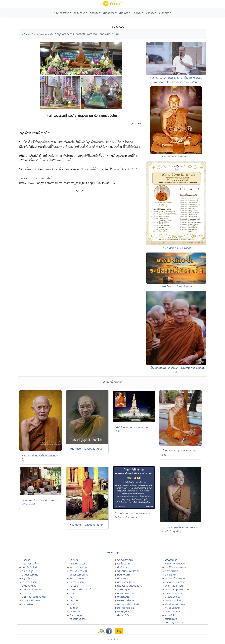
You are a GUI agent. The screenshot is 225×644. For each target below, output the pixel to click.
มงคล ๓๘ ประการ (174, 582)
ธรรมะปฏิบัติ (124, 589)
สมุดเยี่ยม (27, 578)
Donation (27, 593)
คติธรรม (94, 13)
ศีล (71, 597)
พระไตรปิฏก (123, 564)
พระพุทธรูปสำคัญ (174, 600)
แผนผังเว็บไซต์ (29, 567)
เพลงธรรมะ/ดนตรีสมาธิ (130, 586)
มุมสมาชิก (164, 13)
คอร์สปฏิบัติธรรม (78, 619)
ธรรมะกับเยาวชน (78, 571)
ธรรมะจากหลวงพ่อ (44, 34)
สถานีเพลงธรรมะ (126, 582)
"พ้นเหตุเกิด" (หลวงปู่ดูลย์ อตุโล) (86, 525)
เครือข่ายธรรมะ (30, 582)
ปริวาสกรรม (76, 611)
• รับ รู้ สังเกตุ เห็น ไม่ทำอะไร (176, 248)
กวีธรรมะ (74, 586)
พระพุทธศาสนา (61, 13)
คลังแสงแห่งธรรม (126, 593)
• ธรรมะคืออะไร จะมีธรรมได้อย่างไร (176, 286)
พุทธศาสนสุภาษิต (174, 586)
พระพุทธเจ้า (171, 560)
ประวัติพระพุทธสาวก (175, 567)
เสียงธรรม (123, 578)
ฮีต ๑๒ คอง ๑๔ (126, 608)
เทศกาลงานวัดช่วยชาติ (34, 597)
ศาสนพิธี (124, 13)
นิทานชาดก (171, 575)
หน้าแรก (26, 34)
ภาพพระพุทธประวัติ (175, 564)
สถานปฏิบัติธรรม (78, 564)
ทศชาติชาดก (172, 571)
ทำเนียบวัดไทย (172, 608)
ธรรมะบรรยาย (77, 578)
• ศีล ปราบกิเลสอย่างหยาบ (176, 156)
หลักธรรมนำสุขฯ (126, 600)
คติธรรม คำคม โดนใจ (81, 589)
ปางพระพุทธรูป (173, 597)
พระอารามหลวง (173, 611)
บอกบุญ (150, 13)
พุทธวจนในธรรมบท (175, 578)
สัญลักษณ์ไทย (29, 586)
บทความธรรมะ (77, 582)
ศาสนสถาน (109, 13)
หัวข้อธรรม (123, 567)
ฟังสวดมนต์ (76, 615)
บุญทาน (74, 600)
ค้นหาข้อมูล (28, 571)
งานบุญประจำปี (125, 611)
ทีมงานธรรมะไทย (30, 564)
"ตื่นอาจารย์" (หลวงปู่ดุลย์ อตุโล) (86, 449)
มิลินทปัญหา (124, 575)
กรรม (72, 593)
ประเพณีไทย (28, 604)
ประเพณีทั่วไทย (125, 615)
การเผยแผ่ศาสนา (31, 600)
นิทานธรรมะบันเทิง (79, 575)
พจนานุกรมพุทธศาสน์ (128, 571)
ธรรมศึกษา (80, 13)
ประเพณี (137, 13)
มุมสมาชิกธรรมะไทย (32, 589)
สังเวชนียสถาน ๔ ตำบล (177, 593)
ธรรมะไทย (113, 639)
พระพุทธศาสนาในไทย (176, 604)
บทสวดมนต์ (123, 597)
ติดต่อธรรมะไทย (30, 575)
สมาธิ (72, 604)
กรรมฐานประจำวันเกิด (129, 604)
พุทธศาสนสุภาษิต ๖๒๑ (177, 589)
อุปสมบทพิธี (171, 619)
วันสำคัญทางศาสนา (175, 622)
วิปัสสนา (74, 608)
